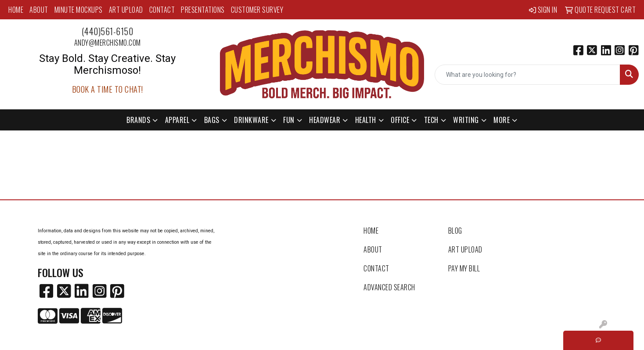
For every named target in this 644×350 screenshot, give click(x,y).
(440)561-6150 (108, 31)
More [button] (502, 120)
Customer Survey (257, 10)
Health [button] (366, 120)
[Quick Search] (527, 75)
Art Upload (126, 10)
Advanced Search (389, 287)
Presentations (203, 10)
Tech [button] (431, 120)
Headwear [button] (325, 120)
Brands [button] (138, 120)
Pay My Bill (464, 268)
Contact (162, 10)
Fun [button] (289, 120)
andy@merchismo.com (108, 43)
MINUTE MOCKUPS (79, 10)
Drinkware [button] (251, 120)
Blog (455, 231)
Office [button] (400, 120)
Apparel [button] (177, 120)
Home (16, 10)
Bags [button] (212, 120)
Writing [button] (466, 120)
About (39, 10)
